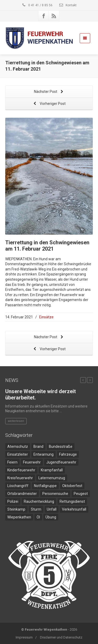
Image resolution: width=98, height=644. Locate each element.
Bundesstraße (61, 447)
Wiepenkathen (19, 517)
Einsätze (46, 317)
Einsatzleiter (18, 454)
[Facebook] (44, 16)
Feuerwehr (32, 462)
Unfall (52, 509)
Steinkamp (16, 509)
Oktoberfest (72, 486)
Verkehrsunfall (74, 509)
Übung (51, 517)
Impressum (24, 637)
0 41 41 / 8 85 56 (37, 5)
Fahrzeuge (68, 454)
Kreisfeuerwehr (20, 478)
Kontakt (68, 5)
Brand (38, 447)
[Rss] (54, 16)
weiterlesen (16, 421)
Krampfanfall (52, 470)
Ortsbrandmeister (22, 494)
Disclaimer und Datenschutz (61, 637)
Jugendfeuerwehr (61, 462)
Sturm (36, 509)
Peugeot (81, 494)
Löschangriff (18, 486)
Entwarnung (44, 454)
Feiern (12, 462)
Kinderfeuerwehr (21, 470)
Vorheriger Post (49, 104)
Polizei (13, 501)
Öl (38, 517)
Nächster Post (49, 92)
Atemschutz (18, 447)
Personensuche (55, 494)
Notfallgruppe (45, 486)
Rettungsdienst (72, 501)
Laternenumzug (52, 478)
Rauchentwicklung (39, 501)
